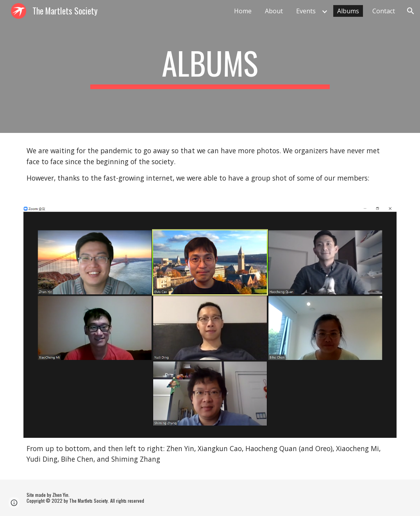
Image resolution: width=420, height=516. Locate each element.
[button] (411, 11)
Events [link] (306, 11)
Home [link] (243, 11)
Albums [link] (348, 11)
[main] (210, 66)
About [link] (274, 11)
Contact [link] (384, 11)
